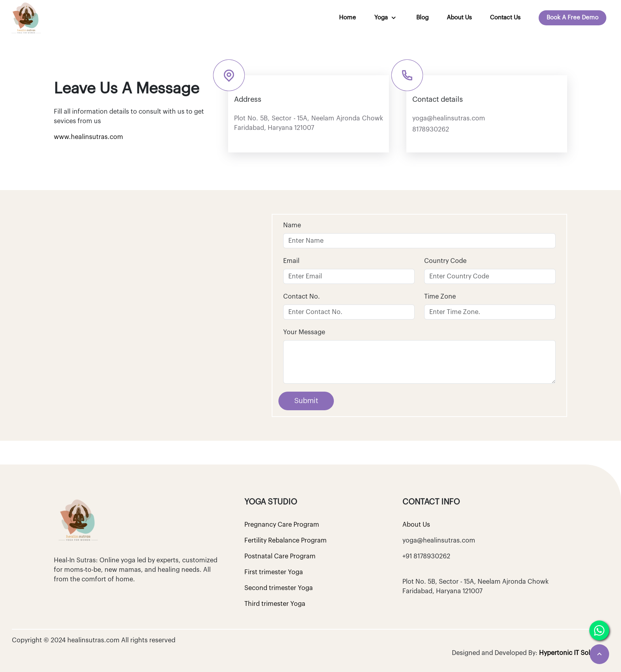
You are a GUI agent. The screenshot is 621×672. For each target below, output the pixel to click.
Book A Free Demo (572, 18)
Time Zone (440, 297)
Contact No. (302, 297)
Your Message (304, 332)
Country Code (445, 261)
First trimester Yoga (274, 572)
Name (292, 225)
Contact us (505, 18)
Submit (306, 401)
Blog (422, 18)
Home (348, 18)
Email (291, 261)
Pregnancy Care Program (282, 525)
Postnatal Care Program (280, 556)
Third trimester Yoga (275, 604)
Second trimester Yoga (279, 588)
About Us (459, 18)
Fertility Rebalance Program (286, 541)
